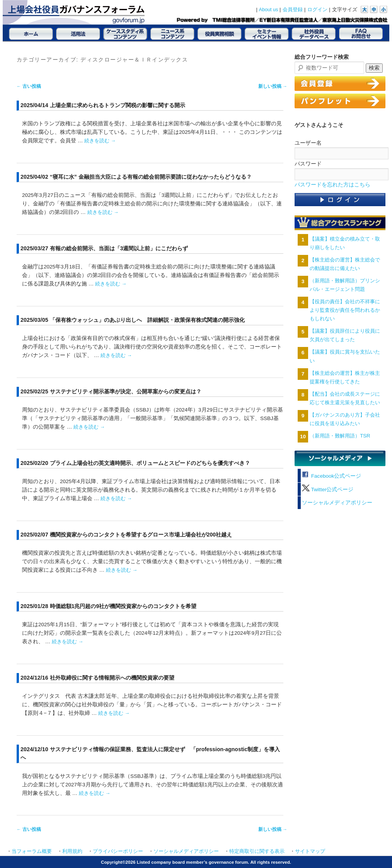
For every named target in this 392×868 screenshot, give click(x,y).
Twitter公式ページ (328, 490)
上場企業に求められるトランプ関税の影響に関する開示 (118, 105)
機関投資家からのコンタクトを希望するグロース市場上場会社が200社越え (141, 535)
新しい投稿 (273, 86)
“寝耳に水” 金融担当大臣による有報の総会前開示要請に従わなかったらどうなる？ (151, 177)
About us (269, 10)
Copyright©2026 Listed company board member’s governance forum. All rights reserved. (196, 862)
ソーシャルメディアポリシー (337, 503)
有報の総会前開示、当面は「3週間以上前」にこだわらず (119, 248)
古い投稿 (29, 86)
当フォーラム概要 (32, 851)
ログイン (317, 10)
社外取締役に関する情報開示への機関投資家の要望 (112, 678)
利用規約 (72, 851)
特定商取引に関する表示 (257, 851)
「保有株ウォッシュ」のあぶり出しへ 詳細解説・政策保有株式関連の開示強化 (147, 320)
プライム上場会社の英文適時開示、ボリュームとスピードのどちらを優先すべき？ (150, 463)
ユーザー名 (308, 143)
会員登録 (293, 10)
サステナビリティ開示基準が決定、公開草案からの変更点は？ (126, 391)
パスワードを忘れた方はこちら (332, 185)
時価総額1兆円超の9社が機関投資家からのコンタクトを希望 (123, 606)
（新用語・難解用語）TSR (340, 436)
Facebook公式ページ (331, 476)
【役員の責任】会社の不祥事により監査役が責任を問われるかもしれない (345, 310)
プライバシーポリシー (118, 851)
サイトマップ (310, 851)
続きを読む (100, 141)
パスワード (308, 164)
